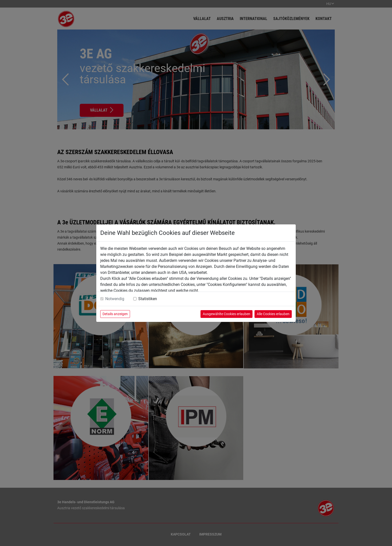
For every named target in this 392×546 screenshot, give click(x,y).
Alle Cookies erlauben (273, 314)
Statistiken (148, 299)
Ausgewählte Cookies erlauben (226, 314)
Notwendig (115, 299)
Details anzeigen (115, 314)
